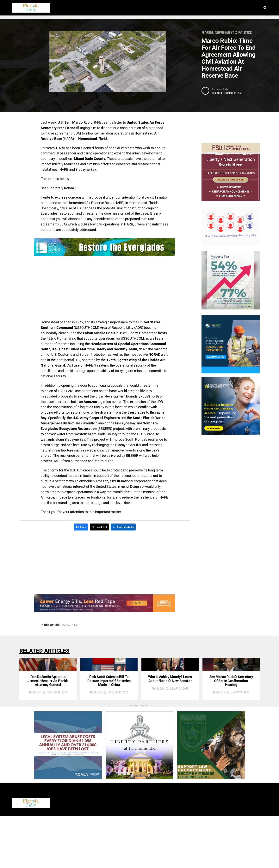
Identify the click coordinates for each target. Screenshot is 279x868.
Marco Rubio (70, 625)
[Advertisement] (105, 289)
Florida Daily (222, 89)
